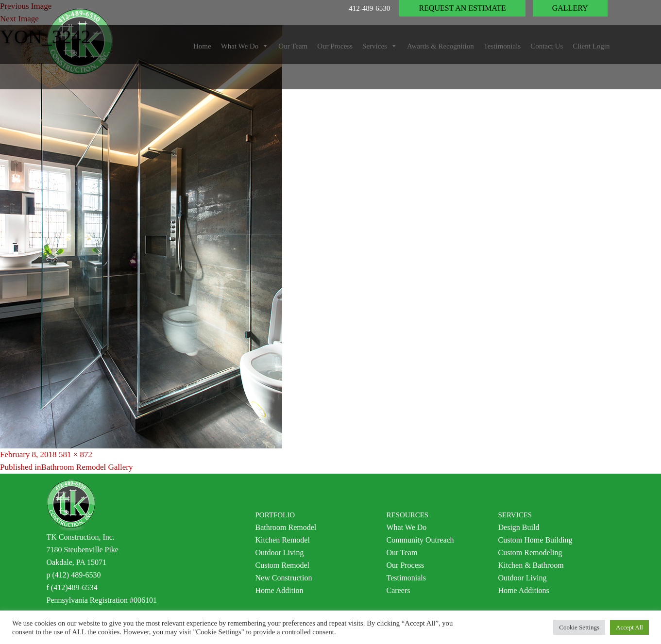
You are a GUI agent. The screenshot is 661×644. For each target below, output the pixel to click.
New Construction (284, 578)
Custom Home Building (535, 540)
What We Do (407, 527)
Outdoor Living (280, 553)
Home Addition (280, 590)
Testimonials (407, 578)
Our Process (406, 565)
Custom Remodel (283, 565)
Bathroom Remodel (286, 527)
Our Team (402, 553)
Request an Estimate (462, 8)
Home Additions (524, 590)
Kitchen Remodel (283, 540)
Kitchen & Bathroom (531, 565)
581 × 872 (76, 454)
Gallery (570, 8)
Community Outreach (420, 540)
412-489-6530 (369, 8)
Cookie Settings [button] (579, 627)
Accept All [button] (629, 627)
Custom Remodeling (530, 553)
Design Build (519, 527)
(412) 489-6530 (77, 575)
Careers (398, 590)
